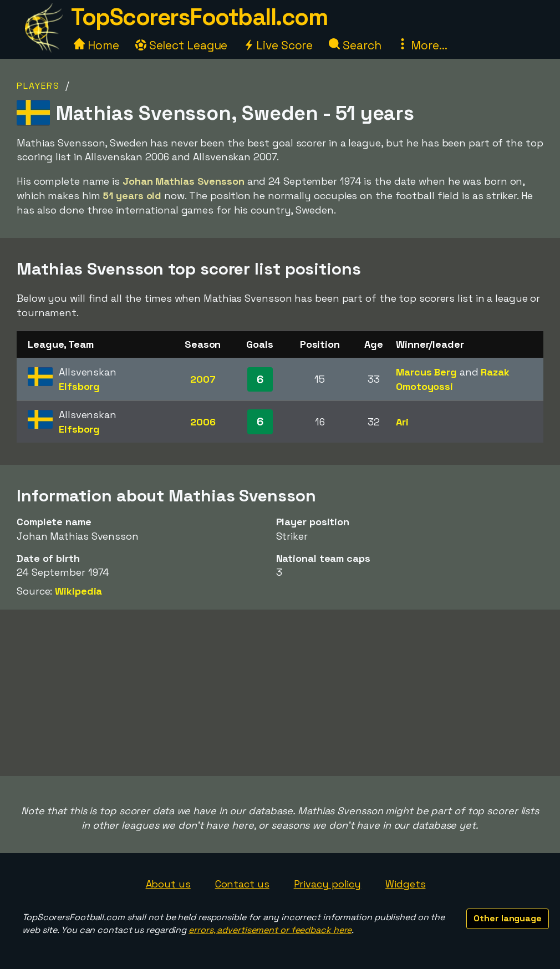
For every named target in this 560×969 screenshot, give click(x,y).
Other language (508, 918)
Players (38, 86)
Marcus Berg (426, 372)
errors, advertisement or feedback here (270, 930)
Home (96, 45)
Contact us (242, 884)
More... (422, 45)
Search (355, 45)
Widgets (405, 884)
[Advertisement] (280, 693)
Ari (402, 422)
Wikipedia (78, 591)
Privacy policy (328, 884)
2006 (203, 422)
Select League (182, 45)
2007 (203, 379)
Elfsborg (79, 386)
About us (168, 884)
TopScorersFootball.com (199, 17)
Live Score (278, 45)
